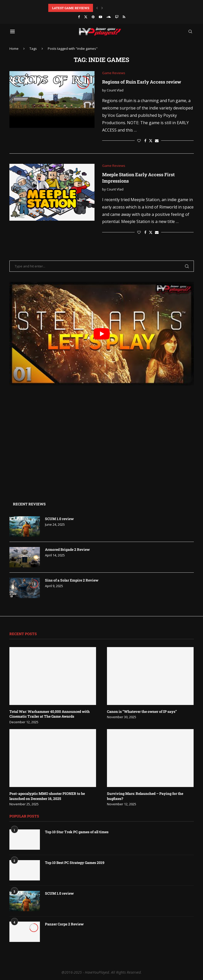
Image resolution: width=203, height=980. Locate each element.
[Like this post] (139, 141)
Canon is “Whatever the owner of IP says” (142, 711)
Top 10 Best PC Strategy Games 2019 (75, 863)
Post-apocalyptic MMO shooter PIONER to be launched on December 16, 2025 (47, 796)
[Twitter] (86, 17)
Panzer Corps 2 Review (64, 924)
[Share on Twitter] (151, 141)
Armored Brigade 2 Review (67, 549)
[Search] (190, 31)
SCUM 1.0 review (59, 519)
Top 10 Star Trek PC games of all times (77, 832)
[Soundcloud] (109, 17)
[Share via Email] (157, 141)
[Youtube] (100, 17)
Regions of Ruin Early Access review (142, 82)
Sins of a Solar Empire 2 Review (72, 580)
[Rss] (124, 17)
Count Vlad (115, 90)
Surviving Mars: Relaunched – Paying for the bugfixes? (145, 796)
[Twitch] (117, 17)
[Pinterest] (93, 17)
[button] (97, 8)
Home (14, 49)
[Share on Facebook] (145, 141)
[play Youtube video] (102, 334)
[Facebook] (79, 17)
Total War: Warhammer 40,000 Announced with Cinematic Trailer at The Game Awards (50, 714)
